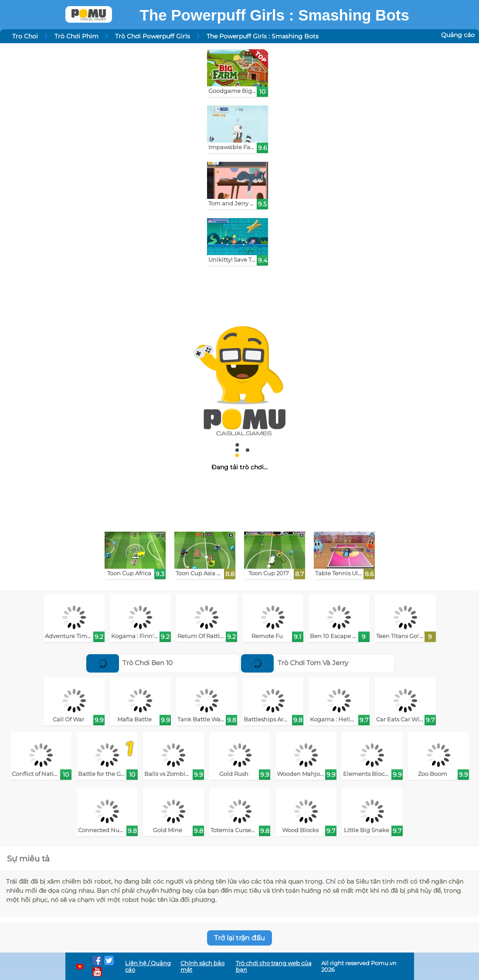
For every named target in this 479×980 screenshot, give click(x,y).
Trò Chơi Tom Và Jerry (295, 663)
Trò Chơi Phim (76, 36)
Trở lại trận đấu (239, 938)
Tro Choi (25, 36)
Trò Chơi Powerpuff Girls (153, 36)
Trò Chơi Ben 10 (130, 663)
